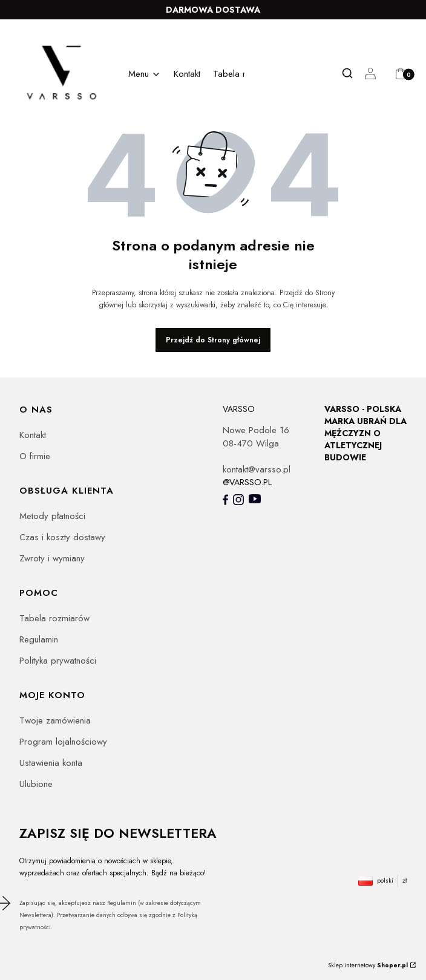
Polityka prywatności (58, 661)
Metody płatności (52, 516)
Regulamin (39, 639)
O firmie (35, 456)
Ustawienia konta (51, 763)
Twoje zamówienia (55, 720)
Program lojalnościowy (63, 742)
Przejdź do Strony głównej (213, 340)
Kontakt (33, 435)
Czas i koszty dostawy (62, 537)
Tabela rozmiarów (54, 618)
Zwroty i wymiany (52, 558)
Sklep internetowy (368, 965)
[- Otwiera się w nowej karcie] (225, 500)
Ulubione (36, 784)
